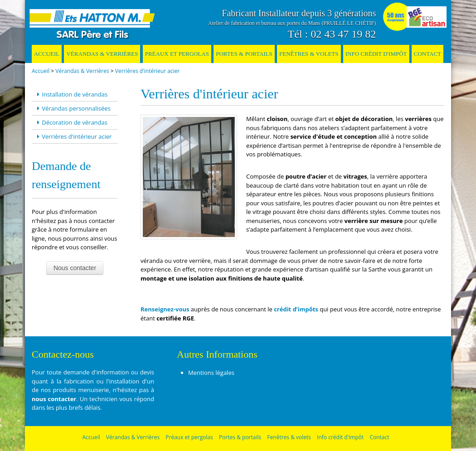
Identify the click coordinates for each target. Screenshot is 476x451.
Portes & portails (244, 54)
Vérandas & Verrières (102, 54)
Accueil (47, 54)
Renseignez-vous (165, 309)
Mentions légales (211, 373)
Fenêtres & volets (309, 54)
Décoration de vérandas (71, 122)
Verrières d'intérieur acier (147, 71)
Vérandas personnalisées (73, 108)
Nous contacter (75, 268)
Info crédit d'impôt (376, 54)
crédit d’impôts (296, 309)
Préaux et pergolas (177, 54)
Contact (427, 54)
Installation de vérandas (71, 94)
